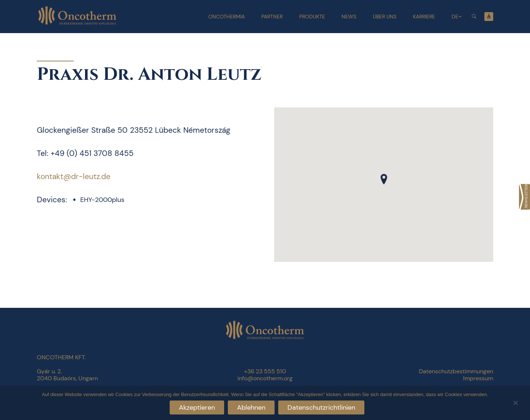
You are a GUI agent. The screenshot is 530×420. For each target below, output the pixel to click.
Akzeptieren (197, 407)
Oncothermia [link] (227, 17)
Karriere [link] (424, 17)
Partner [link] (272, 17)
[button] (384, 179)
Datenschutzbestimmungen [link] (456, 371)
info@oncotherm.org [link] (265, 378)
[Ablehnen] (515, 402)
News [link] (349, 17)
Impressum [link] (478, 378)
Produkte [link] (312, 17)
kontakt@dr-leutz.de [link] (74, 177)
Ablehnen (251, 407)
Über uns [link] (385, 17)
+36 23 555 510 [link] (265, 371)
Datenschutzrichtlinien (321, 407)
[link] (524, 197)
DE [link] (455, 17)
